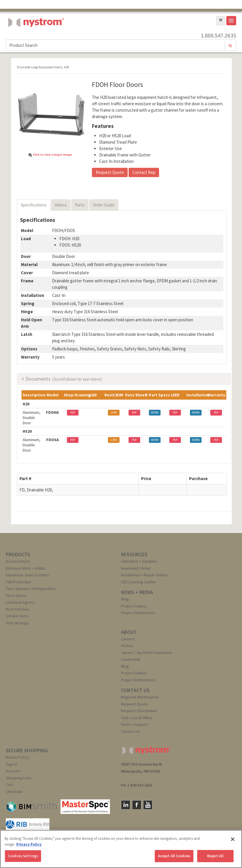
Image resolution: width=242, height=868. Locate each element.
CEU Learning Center (139, 582)
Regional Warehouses (140, 697)
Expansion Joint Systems (27, 575)
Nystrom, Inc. (35, 37)
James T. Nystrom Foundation (147, 653)
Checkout (14, 792)
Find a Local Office (137, 718)
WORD (155, 412)
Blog (125, 599)
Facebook (137, 805)
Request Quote (110, 172)
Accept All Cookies (174, 856)
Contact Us (130, 731)
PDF (73, 412)
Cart (9, 785)
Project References (138, 613)
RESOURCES (134, 554)
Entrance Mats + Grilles (26, 568)
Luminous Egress (21, 602)
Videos (61, 205)
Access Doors (18, 561)
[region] (121, 849)
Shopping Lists (19, 778)
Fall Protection (18, 582)
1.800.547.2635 (218, 35)
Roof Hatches (18, 609)
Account (13, 771)
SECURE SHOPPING (27, 750)
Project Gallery (134, 606)
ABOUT (129, 632)
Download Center (136, 568)
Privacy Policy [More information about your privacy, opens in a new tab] (29, 844)
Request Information (139, 711)
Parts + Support (135, 724)
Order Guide (104, 205)
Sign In (11, 764)
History (127, 646)
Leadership (131, 659)
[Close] (233, 839)
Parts (80, 205)
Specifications (34, 205)
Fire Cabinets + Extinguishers (31, 589)
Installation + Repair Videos (144, 575)
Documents (64, 379)
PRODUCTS (18, 554)
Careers (128, 639)
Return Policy (17, 757)
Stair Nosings (17, 623)
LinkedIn (126, 805)
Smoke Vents (17, 616)
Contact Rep (144, 172)
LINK (114, 412)
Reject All (215, 856)
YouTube (148, 805)
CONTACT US (135, 690)
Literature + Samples (139, 561)
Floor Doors (16, 596)
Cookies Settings (23, 856)
